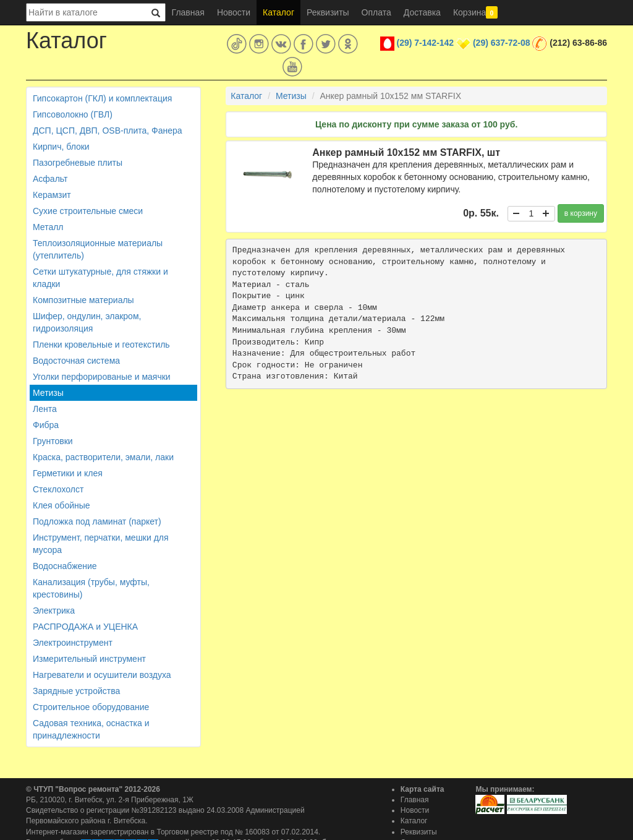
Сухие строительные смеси (88, 211)
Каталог (278, 12)
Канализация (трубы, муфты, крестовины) (91, 588)
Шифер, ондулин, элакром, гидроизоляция (87, 322)
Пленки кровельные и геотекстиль (101, 345)
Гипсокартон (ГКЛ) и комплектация (102, 98)
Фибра (46, 425)
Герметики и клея (68, 473)
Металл (48, 227)
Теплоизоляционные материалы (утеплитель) (98, 249)
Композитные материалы (83, 300)
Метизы (48, 393)
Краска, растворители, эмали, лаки (103, 457)
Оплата (376, 12)
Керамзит (52, 195)
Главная (188, 12)
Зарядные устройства (76, 691)
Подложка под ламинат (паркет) (97, 521)
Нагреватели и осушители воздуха (102, 675)
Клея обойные (62, 505)
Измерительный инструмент (89, 659)
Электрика (54, 611)
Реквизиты (328, 12)
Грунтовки (53, 441)
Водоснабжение (65, 566)
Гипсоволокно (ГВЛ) (73, 114)
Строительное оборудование (91, 707)
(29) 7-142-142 (426, 43)
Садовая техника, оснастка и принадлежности (91, 729)
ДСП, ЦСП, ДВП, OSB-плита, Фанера (108, 131)
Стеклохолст (58, 489)
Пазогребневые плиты (78, 163)
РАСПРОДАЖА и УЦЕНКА (85, 627)
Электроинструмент (73, 643)
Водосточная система (76, 361)
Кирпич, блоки (61, 147)
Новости (234, 12)
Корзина (475, 12)
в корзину (581, 213)
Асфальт (50, 179)
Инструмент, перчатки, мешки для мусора (101, 544)
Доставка (422, 12)
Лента (45, 409)
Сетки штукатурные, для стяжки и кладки (100, 278)
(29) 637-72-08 (502, 43)
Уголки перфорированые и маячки (102, 377)
